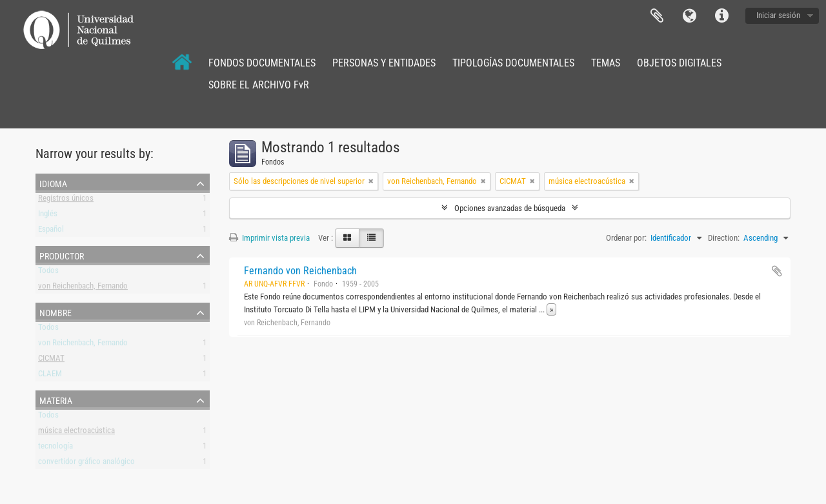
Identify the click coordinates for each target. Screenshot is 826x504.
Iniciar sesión (778, 15)
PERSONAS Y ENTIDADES (384, 63)
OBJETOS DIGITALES (679, 63)
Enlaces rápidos (721, 16)
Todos (48, 273)
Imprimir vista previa (269, 238)
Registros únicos (66, 200)
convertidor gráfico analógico (86, 464)
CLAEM (50, 376)
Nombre (55, 312)
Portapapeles (657, 16)
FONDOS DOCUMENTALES (262, 63)
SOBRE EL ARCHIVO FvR (259, 85)
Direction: (724, 238)
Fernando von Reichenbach (300, 271)
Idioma (689, 16)
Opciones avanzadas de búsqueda (510, 208)
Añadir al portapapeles (777, 271)
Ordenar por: (626, 238)
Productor (62, 255)
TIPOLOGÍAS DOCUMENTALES (513, 63)
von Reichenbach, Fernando (83, 288)
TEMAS (606, 63)
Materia (56, 399)
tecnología (55, 448)
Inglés (48, 216)
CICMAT (51, 360)
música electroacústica (76, 433)
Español (51, 231)
